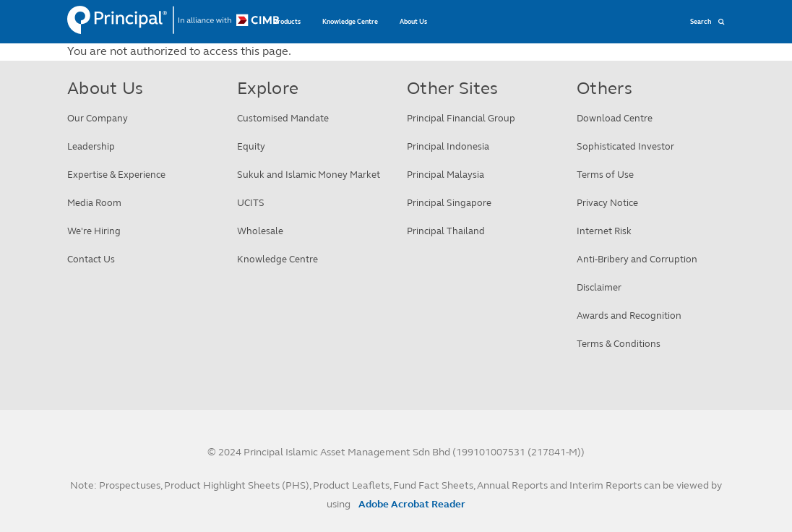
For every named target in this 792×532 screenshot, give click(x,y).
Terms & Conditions (619, 344)
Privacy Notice (607, 203)
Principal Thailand (446, 231)
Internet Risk (604, 231)
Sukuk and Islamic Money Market (309, 175)
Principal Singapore (449, 203)
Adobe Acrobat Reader (412, 504)
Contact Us (91, 259)
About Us (413, 22)
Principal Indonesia (448, 147)
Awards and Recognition (629, 316)
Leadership (91, 147)
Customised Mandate (283, 119)
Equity (251, 147)
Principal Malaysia (445, 175)
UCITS (251, 203)
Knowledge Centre (350, 22)
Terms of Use (605, 175)
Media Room (94, 203)
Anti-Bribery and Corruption (637, 259)
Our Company (98, 119)
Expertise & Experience (116, 175)
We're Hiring (94, 231)
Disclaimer (599, 288)
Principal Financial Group (461, 119)
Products (287, 22)
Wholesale (260, 231)
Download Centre (615, 119)
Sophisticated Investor (625, 147)
